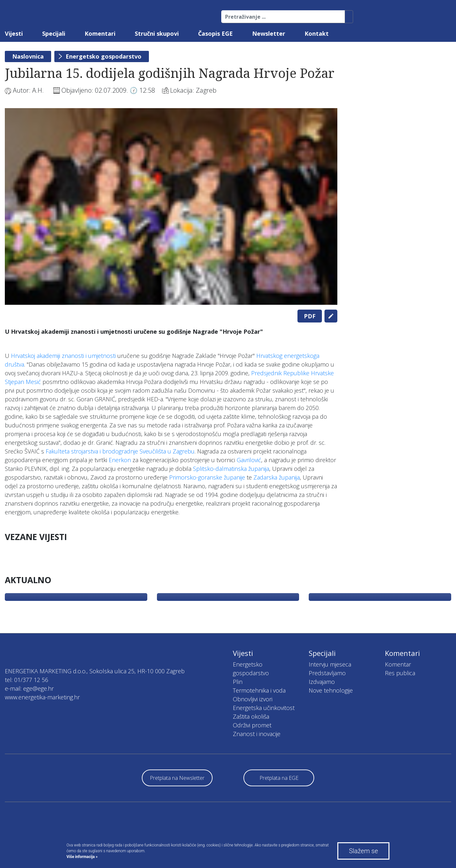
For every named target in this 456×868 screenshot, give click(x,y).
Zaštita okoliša (251, 716)
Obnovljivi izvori (253, 699)
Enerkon (120, 460)
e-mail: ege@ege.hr (29, 688)
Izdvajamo (322, 682)
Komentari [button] (100, 33)
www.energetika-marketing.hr (42, 697)
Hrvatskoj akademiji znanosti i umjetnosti (64, 356)
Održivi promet (252, 725)
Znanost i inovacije (257, 734)
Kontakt (317, 33)
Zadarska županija (277, 477)
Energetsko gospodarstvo (104, 56)
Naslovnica (28, 56)
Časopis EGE (215, 33)
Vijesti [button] (14, 33)
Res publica (400, 673)
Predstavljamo (327, 673)
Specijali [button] (54, 33)
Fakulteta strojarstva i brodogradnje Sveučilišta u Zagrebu (120, 451)
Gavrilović (249, 460)
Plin (238, 682)
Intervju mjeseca (330, 664)
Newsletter (269, 33)
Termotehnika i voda (259, 690)
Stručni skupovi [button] (157, 33)
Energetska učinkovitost (264, 708)
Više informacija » (82, 857)
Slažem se (363, 851)
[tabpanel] (171, 206)
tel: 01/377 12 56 (27, 680)
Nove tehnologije (331, 690)
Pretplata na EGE (279, 778)
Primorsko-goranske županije (207, 477)
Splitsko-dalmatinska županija (231, 469)
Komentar (398, 664)
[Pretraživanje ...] (283, 17)
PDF (310, 316)
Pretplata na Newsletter (177, 778)
